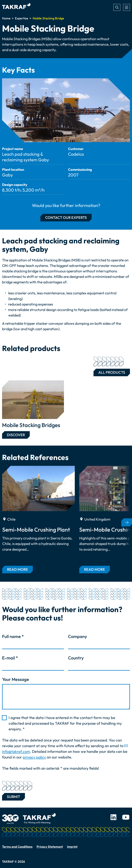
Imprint (72, 847)
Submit (13, 796)
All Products (109, 372)
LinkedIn (113, 817)
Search (117, 7)
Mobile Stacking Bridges (31, 425)
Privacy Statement (50, 847)
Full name (13, 636)
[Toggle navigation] (126, 7)
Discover (16, 435)
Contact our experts (66, 218)
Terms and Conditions (17, 847)
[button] (127, 522)
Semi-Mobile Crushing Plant (36, 530)
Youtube (126, 817)
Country (76, 658)
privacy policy (34, 757)
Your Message (16, 679)
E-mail (10, 658)
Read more (18, 569)
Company (78, 636)
